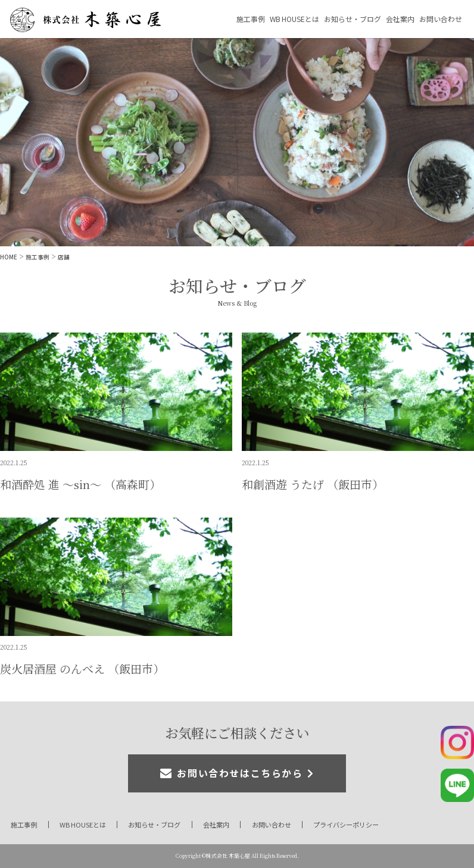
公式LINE (457, 785)
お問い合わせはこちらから (240, 773)
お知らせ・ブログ (353, 19)
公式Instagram (457, 742)
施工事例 (251, 19)
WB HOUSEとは (294, 19)
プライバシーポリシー (346, 825)
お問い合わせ (441, 19)
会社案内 (400, 19)
